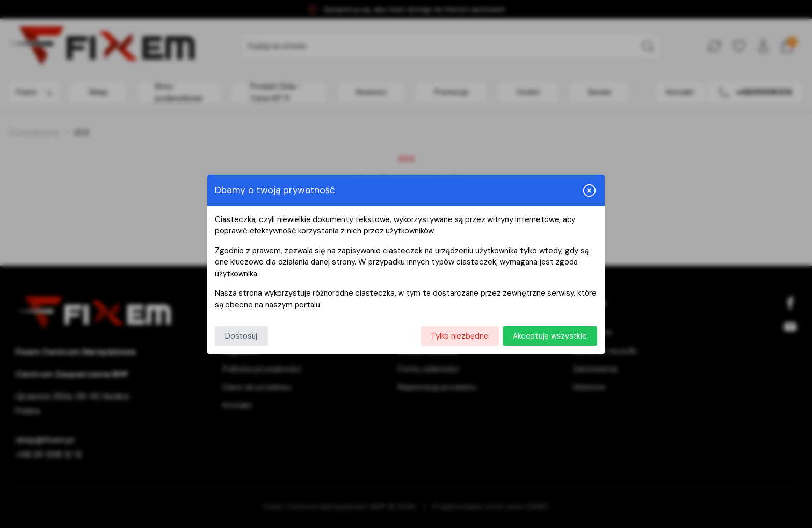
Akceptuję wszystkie (550, 336)
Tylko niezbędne (460, 336)
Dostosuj (241, 336)
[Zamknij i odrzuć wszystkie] (589, 190)
